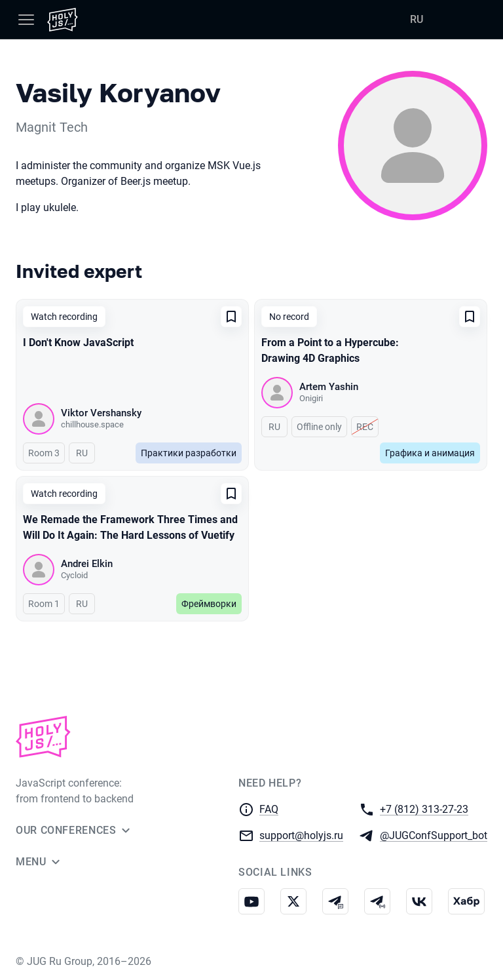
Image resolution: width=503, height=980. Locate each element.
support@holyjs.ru (301, 835)
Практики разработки (189, 453)
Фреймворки (209, 604)
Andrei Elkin (87, 564)
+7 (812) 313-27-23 (424, 809)
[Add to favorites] (231, 317)
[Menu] (26, 20)
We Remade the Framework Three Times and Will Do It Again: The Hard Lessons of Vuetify (130, 527)
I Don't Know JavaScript (78, 343)
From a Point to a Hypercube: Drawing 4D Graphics (330, 350)
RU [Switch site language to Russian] (417, 19)
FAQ (269, 809)
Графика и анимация (430, 453)
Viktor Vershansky (101, 413)
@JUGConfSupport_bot (434, 835)
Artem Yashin (329, 387)
